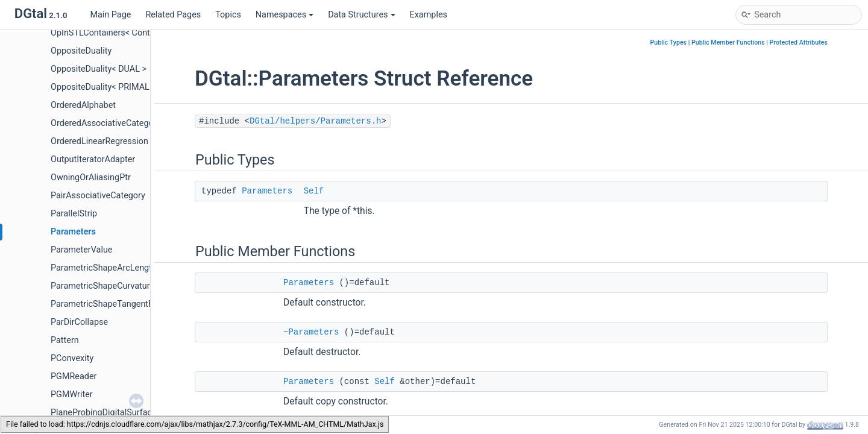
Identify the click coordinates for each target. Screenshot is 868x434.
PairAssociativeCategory (98, 196)
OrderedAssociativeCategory (106, 123)
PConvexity (72, 358)
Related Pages (173, 15)
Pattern (65, 340)
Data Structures (361, 15)
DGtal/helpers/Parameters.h (315, 121)
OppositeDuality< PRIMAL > (103, 87)
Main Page (110, 15)
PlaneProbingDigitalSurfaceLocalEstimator (133, 413)
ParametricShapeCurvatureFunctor (117, 286)
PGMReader (74, 376)
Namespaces (285, 15)
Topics (228, 15)
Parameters (73, 232)
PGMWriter (72, 395)
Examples (429, 15)
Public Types (668, 42)
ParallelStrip (74, 214)
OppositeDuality (81, 51)
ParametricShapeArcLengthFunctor (118, 268)
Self (314, 191)
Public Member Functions (728, 42)
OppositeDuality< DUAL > (99, 69)
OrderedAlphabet (83, 105)
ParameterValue (81, 250)
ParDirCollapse (79, 322)
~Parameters (311, 332)
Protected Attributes (799, 42)
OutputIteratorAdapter (93, 159)
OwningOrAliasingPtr (91, 178)
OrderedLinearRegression (99, 141)
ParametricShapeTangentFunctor (114, 304)
